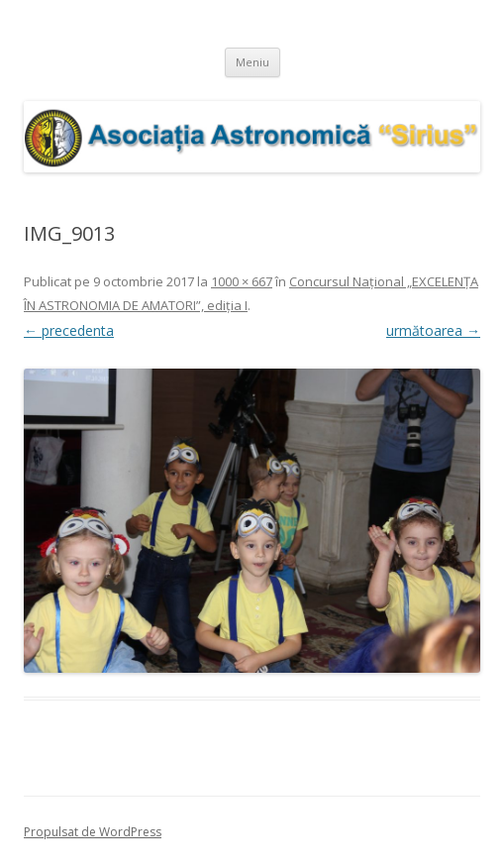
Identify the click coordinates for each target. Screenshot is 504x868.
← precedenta (69, 330)
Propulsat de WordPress (93, 832)
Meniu (252, 62)
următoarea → (433, 330)
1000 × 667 (242, 281)
